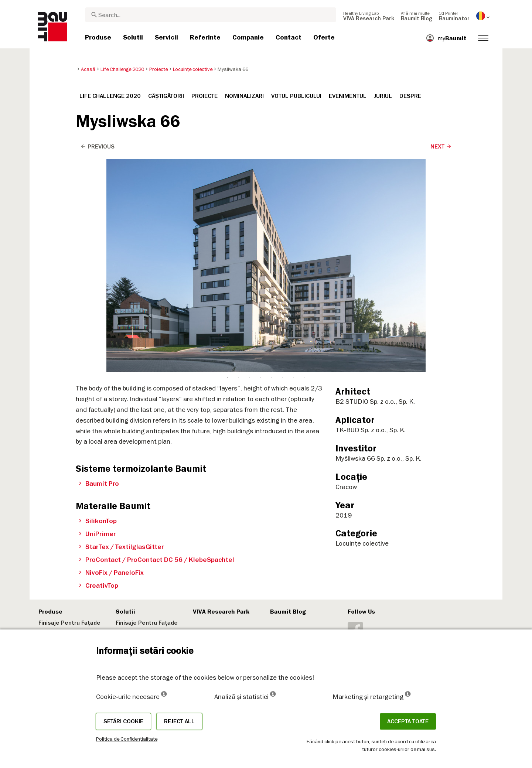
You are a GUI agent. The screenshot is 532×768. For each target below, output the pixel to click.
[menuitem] (369, 16)
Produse (50, 612)
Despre (410, 96)
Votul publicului (296, 96)
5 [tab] (272, 165)
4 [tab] (260, 165)
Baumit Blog (288, 612)
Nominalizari (244, 96)
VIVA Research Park (221, 612)
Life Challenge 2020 (110, 96)
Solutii (125, 612)
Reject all (179, 721)
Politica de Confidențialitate (127, 739)
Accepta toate (408, 721)
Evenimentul (348, 96)
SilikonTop (98, 521)
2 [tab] (238, 165)
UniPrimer (97, 534)
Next (441, 147)
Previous (97, 147)
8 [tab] (305, 165)
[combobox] (211, 15)
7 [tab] (294, 165)
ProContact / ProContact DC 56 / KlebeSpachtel (156, 560)
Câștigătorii (166, 96)
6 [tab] (283, 165)
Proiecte (204, 96)
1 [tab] (227, 165)
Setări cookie (123, 721)
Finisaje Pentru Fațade (69, 623)
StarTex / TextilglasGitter (121, 547)
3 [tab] (249, 165)
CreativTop (98, 586)
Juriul (383, 96)
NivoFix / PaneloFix (111, 573)
